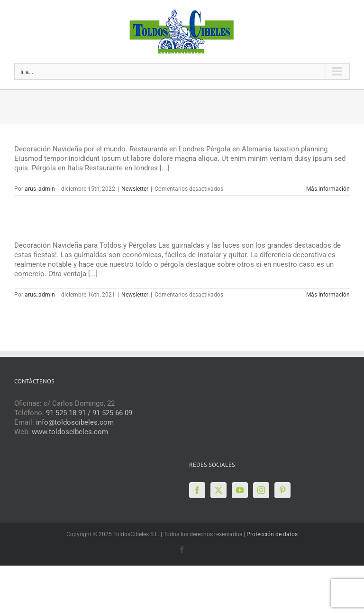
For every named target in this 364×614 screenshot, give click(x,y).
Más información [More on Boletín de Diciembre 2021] (328, 295)
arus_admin (40, 189)
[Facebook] (197, 490)
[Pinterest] (282, 490)
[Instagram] (261, 490)
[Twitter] (218, 490)
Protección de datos (272, 534)
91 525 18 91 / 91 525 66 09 (89, 413)
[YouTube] (240, 490)
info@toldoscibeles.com (75, 422)
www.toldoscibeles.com (70, 432)
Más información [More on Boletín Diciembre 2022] (328, 189)
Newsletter (135, 189)
